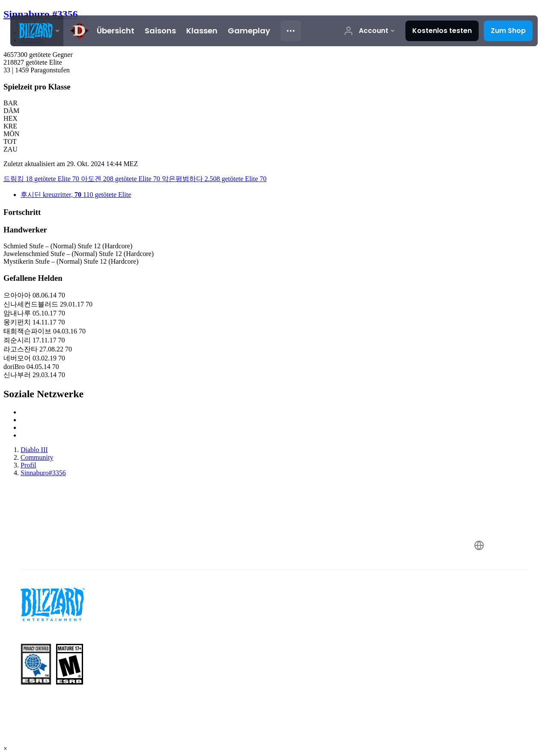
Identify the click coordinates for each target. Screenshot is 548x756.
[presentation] (37, 31)
